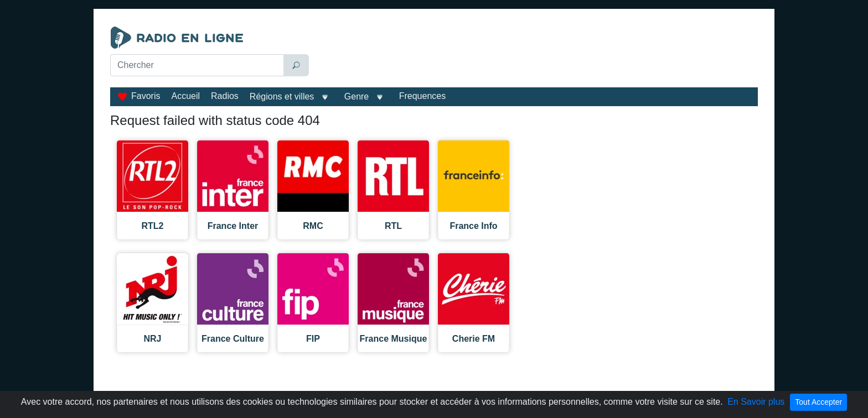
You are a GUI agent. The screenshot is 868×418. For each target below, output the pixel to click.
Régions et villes (282, 96)
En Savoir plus (756, 402)
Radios (225, 96)
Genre (356, 96)
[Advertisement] (536, 54)
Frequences (423, 96)
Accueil (185, 96)
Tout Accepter (818, 402)
